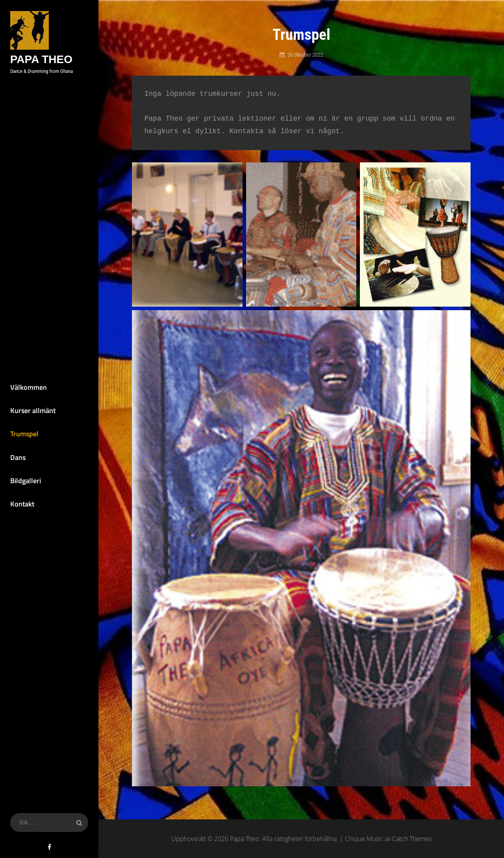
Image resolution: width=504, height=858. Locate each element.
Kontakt (22, 504)
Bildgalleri (25, 481)
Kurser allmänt (32, 410)
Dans (18, 457)
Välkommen (28, 387)
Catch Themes (412, 839)
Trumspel (24, 434)
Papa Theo (41, 59)
